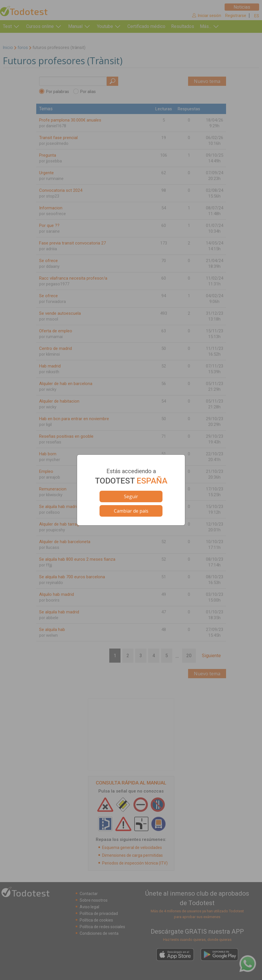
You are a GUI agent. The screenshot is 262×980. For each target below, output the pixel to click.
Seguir (131, 496)
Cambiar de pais (131, 511)
